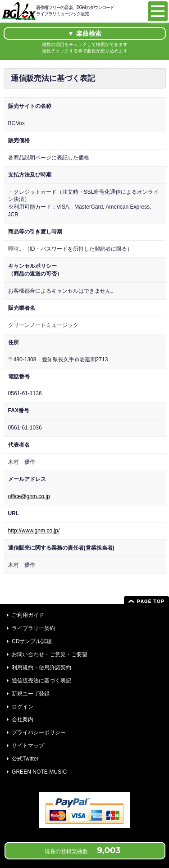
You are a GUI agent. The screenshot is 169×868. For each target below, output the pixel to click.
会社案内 (23, 719)
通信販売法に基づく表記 (41, 681)
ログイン (23, 707)
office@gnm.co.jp (29, 496)
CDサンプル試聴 (32, 641)
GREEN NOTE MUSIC (39, 772)
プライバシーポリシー (39, 733)
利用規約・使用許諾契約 (41, 667)
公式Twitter (25, 759)
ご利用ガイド (28, 615)
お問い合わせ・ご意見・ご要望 (50, 654)
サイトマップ (28, 746)
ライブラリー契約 (33, 628)
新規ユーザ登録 (31, 694)
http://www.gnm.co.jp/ (34, 531)
